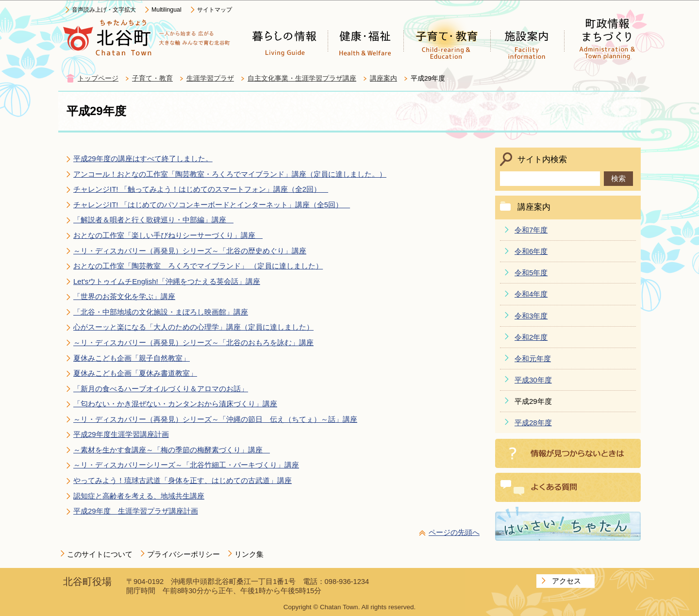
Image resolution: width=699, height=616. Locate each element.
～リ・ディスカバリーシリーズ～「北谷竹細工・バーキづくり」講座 (186, 465)
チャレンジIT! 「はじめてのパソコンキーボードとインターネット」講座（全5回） (212, 205)
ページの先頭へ (454, 532)
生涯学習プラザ (210, 78)
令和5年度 (531, 273)
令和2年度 (531, 337)
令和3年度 (531, 316)
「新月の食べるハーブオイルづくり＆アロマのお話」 (161, 389)
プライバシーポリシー (183, 554)
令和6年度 (531, 251)
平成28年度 (533, 423)
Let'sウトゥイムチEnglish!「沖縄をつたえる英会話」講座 (167, 281)
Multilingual (166, 10)
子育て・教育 (152, 78)
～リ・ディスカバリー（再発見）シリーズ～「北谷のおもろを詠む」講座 (193, 342)
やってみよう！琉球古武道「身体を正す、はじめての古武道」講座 (183, 480)
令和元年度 (533, 358)
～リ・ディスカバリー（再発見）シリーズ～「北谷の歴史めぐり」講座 (190, 251)
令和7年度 (531, 230)
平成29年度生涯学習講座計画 (121, 434)
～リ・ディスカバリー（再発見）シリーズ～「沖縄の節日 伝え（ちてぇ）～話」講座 (215, 419)
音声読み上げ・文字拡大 (104, 10)
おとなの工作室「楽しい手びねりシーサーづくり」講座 (168, 235)
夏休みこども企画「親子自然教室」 (132, 358)
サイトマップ (215, 10)
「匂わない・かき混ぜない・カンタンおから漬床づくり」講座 (175, 404)
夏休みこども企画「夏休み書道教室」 (135, 373)
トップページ (98, 78)
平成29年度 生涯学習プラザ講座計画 (136, 511)
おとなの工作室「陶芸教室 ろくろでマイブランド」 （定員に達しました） (198, 266)
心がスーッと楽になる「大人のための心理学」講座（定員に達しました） (193, 327)
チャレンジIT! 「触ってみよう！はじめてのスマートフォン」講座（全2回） (201, 189)
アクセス (566, 581)
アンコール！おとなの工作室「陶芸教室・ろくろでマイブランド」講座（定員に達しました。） (230, 174)
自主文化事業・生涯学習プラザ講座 (302, 78)
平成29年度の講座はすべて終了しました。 (143, 158)
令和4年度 (531, 294)
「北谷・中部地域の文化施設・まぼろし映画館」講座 (161, 312)
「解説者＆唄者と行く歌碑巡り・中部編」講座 (153, 220)
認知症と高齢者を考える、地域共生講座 (139, 496)
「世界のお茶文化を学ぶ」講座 (124, 296)
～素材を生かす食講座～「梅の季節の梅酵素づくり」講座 (172, 450)
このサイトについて (100, 554)
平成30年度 (533, 380)
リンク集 (249, 554)
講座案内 (383, 78)
